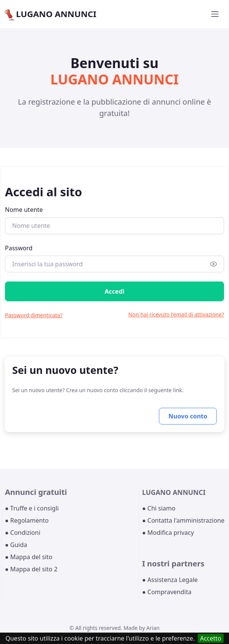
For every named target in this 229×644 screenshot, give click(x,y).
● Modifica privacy (168, 533)
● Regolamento (27, 520)
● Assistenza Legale (170, 580)
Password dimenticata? (34, 315)
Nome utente (24, 210)
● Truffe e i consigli (32, 508)
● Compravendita (167, 592)
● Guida (16, 545)
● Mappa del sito (29, 557)
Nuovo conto (188, 416)
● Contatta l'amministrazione (183, 520)
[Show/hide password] (214, 264)
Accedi (114, 291)
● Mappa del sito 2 (31, 569)
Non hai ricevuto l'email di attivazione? (176, 314)
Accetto (211, 638)
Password (19, 248)
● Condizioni (23, 533)
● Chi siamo (159, 508)
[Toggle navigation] (215, 14)
